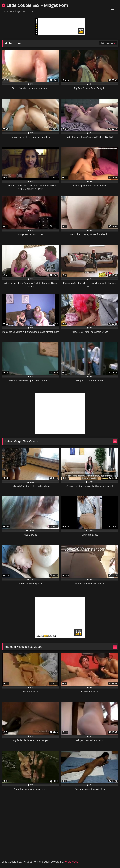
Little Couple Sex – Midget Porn (35, 5)
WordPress (72, 862)
